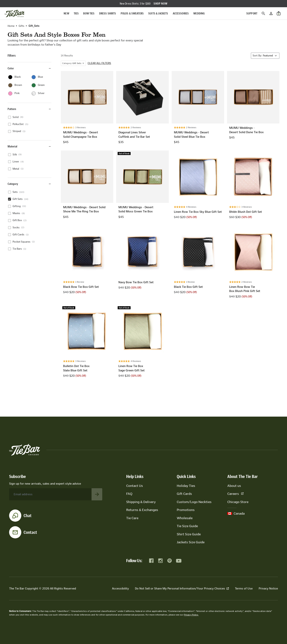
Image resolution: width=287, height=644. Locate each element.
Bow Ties (89, 13)
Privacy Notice (268, 588)
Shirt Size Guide (189, 534)
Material (29, 146)
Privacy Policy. (191, 615)
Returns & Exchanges (142, 510)
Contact (30, 532)
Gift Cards (184, 494)
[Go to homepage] (15, 13)
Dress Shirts (108, 13)
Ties (76, 13)
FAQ (129, 494)
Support (252, 13)
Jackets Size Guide (191, 542)
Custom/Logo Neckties (194, 502)
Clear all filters (99, 63)
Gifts (21, 26)
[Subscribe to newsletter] (97, 494)
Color (29, 68)
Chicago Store (238, 502)
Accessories (181, 13)
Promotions (186, 510)
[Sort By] (265, 56)
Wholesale (185, 518)
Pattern (29, 109)
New (66, 13)
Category (29, 184)
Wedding (199, 13)
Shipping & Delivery (141, 502)
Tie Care (132, 518)
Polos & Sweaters (132, 13)
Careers (235, 494)
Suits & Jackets (158, 13)
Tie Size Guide (187, 526)
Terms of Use (244, 588)
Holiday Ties (186, 486)
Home (11, 26)
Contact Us (135, 486)
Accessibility (120, 588)
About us (234, 486)
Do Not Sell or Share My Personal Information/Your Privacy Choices (182, 588)
